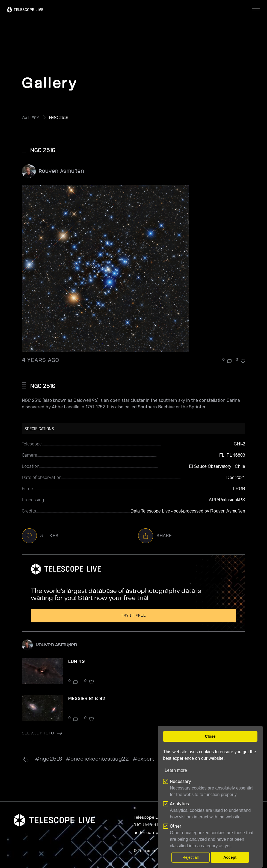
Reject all (190, 857)
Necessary (180, 781)
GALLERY (30, 118)
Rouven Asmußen (61, 171)
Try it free (133, 616)
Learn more (176, 770)
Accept (230, 857)
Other (176, 826)
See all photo (42, 733)
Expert (146, 759)
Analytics (179, 804)
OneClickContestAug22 (100, 759)
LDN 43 (77, 661)
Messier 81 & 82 (87, 698)
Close (210, 736)
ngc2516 (51, 759)
